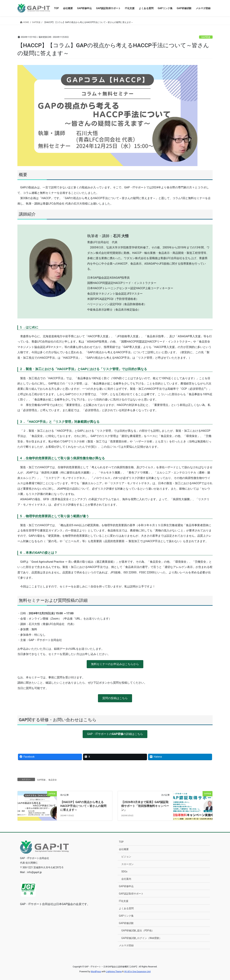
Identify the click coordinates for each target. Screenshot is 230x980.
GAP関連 (206, 37)
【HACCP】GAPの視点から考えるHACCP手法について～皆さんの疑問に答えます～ (83, 806)
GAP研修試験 (126, 923)
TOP (121, 842)
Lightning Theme (114, 972)
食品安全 (53, 780)
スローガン (127, 864)
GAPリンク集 (126, 916)
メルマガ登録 (126, 945)
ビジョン (126, 857)
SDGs (124, 872)
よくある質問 (126, 908)
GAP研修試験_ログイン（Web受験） (141, 938)
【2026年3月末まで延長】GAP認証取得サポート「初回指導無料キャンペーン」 (145, 806)
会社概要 (124, 849)
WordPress (96, 972)
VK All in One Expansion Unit (137, 972)
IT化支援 (124, 901)
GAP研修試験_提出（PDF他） (138, 930)
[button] (115, 664)
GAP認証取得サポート (131, 894)
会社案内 (126, 879)
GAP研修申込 (126, 886)
